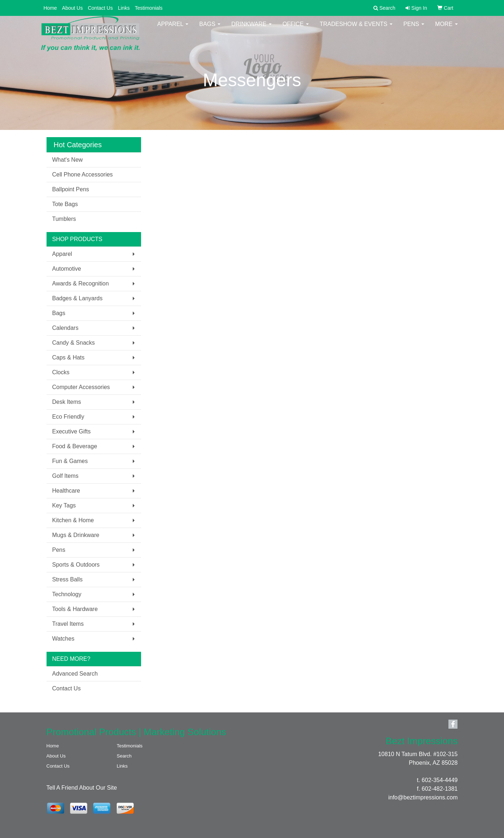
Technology (67, 594)
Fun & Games (70, 461)
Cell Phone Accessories (83, 174)
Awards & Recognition (81, 283)
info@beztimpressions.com (423, 797)
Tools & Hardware (75, 609)
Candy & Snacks (74, 343)
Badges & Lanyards (78, 298)
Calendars (65, 328)
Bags (210, 29)
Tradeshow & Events (356, 29)
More (446, 29)
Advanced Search (75, 674)
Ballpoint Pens (71, 189)
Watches (63, 639)
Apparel (173, 29)
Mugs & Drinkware (76, 535)
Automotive (67, 269)
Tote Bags (65, 204)
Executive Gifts (72, 431)
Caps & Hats (69, 357)
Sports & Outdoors (76, 565)
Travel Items (68, 624)
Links (124, 8)
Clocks (61, 372)
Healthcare (66, 491)
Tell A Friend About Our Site (82, 788)
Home (50, 8)
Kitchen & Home (73, 520)
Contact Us (100, 8)
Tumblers (64, 219)
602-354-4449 (440, 780)
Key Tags (64, 505)
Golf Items (65, 476)
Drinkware (251, 29)
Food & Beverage (75, 446)
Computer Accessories (81, 387)
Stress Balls (67, 579)
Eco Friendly (68, 417)
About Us (73, 8)
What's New (68, 160)
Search (124, 756)
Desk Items (67, 402)
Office (296, 29)
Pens (414, 29)
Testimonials (148, 8)
